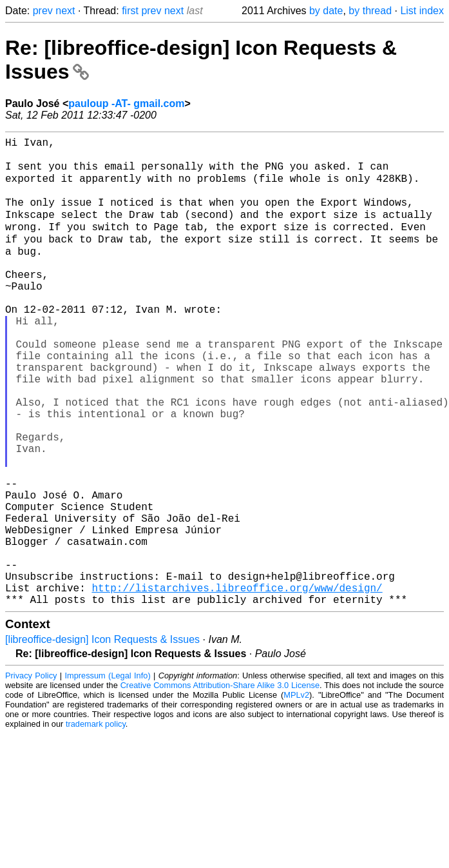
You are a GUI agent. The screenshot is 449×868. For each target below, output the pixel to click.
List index (422, 11)
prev (43, 11)
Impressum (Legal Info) (107, 774)
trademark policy (96, 823)
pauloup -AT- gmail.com (126, 104)
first (130, 11)
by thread (370, 11)
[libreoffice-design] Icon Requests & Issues (102, 738)
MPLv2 (296, 794)
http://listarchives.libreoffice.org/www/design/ (237, 684)
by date (326, 11)
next (65, 11)
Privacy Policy (31, 774)
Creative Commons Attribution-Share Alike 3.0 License (220, 784)
